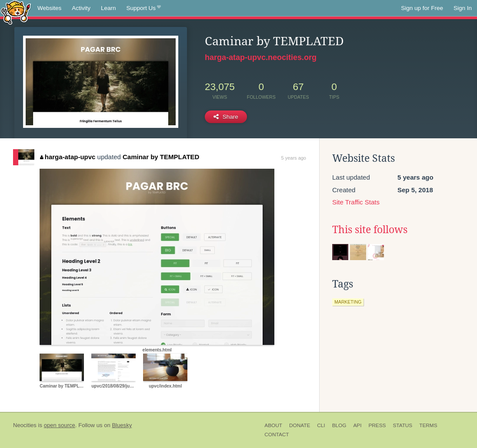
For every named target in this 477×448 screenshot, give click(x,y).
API (357, 425)
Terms (428, 425)
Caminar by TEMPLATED (161, 157)
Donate (300, 425)
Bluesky (122, 425)
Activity (81, 8)
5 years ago (294, 158)
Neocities (25, 425)
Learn (108, 8)
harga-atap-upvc (68, 157)
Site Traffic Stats (356, 202)
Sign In (463, 8)
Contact (277, 435)
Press (377, 425)
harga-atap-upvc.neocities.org (261, 57)
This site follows (370, 230)
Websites (49, 8)
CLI (321, 425)
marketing (348, 302)
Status (402, 425)
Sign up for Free (422, 8)
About (273, 425)
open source (60, 425)
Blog (339, 425)
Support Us (144, 8)
